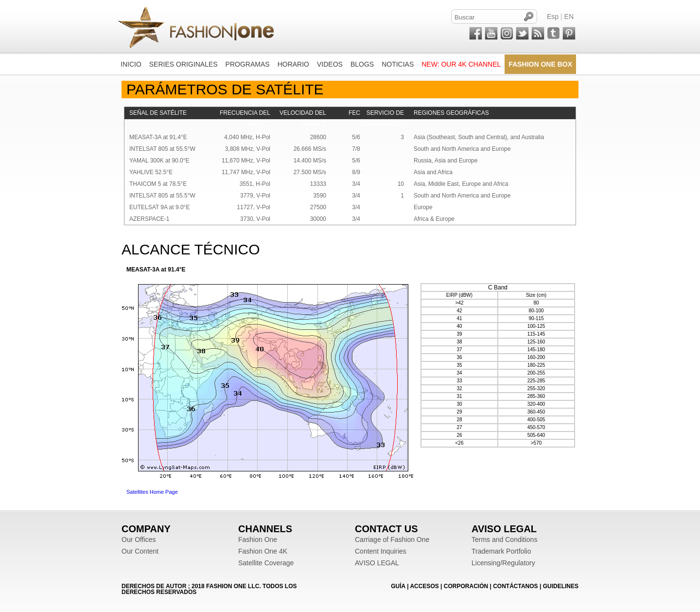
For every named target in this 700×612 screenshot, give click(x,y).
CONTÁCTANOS (515, 586)
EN (569, 17)
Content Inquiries (381, 551)
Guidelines (561, 586)
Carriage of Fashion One (392, 540)
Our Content (140, 551)
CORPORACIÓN (466, 586)
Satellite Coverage (266, 563)
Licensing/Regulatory (503, 563)
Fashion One (258, 540)
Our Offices (139, 540)
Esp (553, 17)
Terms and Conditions (504, 540)
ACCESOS (424, 586)
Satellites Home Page (152, 492)
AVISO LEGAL (377, 563)
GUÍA (398, 586)
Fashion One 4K (263, 551)
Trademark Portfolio (501, 551)
